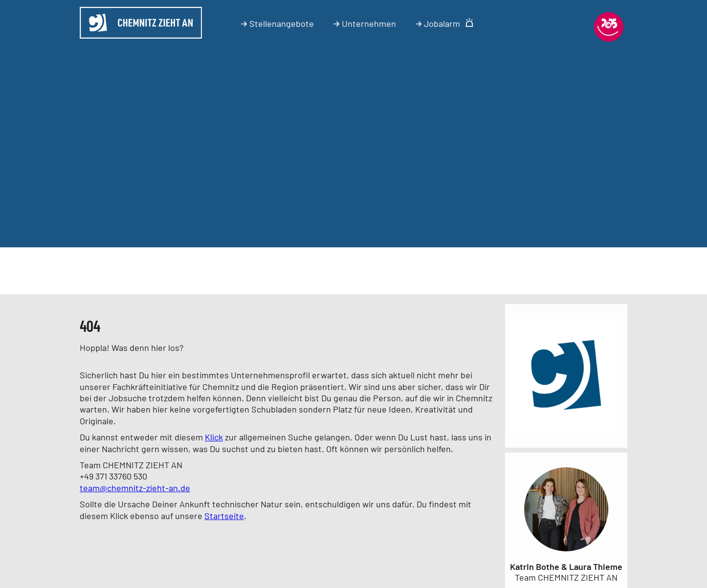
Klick (214, 437)
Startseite (224, 516)
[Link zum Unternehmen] (566, 433)
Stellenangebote (277, 23)
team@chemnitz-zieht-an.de (135, 488)
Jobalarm (445, 23)
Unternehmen (365, 23)
